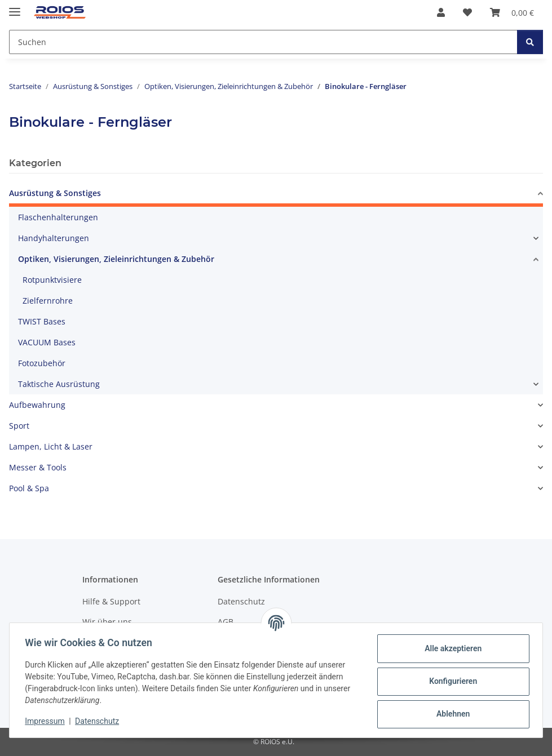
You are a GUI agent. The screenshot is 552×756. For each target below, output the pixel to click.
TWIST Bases (42, 321)
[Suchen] (530, 42)
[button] (441, 12)
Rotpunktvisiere (52, 280)
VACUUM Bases (47, 342)
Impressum (47, 721)
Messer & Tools (38, 467)
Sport (19, 426)
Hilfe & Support (111, 601)
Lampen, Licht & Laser (51, 446)
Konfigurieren (450, 681)
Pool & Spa (29, 488)
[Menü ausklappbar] (15, 7)
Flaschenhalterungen (58, 217)
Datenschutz (100, 721)
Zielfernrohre (48, 301)
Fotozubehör (42, 363)
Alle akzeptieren (450, 648)
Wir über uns (107, 622)
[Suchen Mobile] (263, 42)
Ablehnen (450, 714)
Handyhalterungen (54, 238)
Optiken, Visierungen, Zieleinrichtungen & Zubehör (116, 259)
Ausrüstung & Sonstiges (55, 193)
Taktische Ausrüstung (59, 384)
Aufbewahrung (37, 405)
